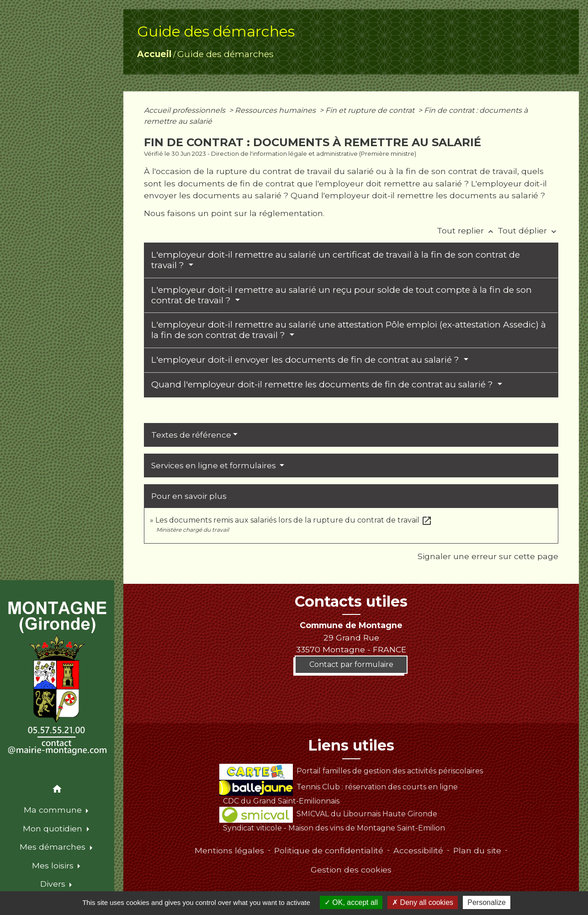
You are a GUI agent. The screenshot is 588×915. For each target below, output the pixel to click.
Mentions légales (229, 850)
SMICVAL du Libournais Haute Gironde (328, 814)
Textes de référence (191, 435)
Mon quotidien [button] (54, 828)
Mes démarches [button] (54, 847)
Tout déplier (528, 230)
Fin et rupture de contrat (371, 110)
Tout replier (467, 230)
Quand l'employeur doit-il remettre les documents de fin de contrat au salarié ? (323, 384)
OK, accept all (351, 902)
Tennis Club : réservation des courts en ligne (339, 787)
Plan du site (477, 850)
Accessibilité (418, 850)
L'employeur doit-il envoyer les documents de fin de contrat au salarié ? (306, 360)
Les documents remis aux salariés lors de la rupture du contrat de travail (294, 520)
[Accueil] (57, 678)
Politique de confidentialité (329, 850)
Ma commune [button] (54, 810)
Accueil (154, 54)
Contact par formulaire (351, 664)
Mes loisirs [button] (54, 865)
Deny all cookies (423, 902)
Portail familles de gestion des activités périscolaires (351, 771)
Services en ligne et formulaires (215, 465)
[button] (57, 791)
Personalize (487, 902)
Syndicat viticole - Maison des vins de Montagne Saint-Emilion (334, 828)
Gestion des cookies (351, 870)
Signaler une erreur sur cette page (488, 556)
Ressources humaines (276, 110)
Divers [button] (54, 884)
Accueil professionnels (185, 110)
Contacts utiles (351, 602)
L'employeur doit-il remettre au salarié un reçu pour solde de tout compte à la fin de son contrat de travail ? (342, 295)
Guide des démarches (225, 54)
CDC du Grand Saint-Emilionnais (281, 801)
